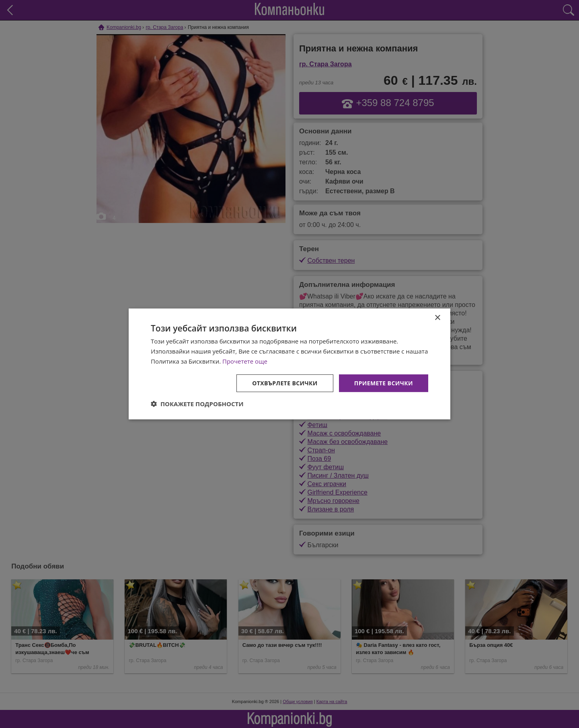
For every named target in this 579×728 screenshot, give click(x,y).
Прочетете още (245, 361)
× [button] (437, 318)
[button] (197, 404)
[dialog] (289, 364)
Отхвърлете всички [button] (285, 383)
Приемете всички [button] (384, 383)
